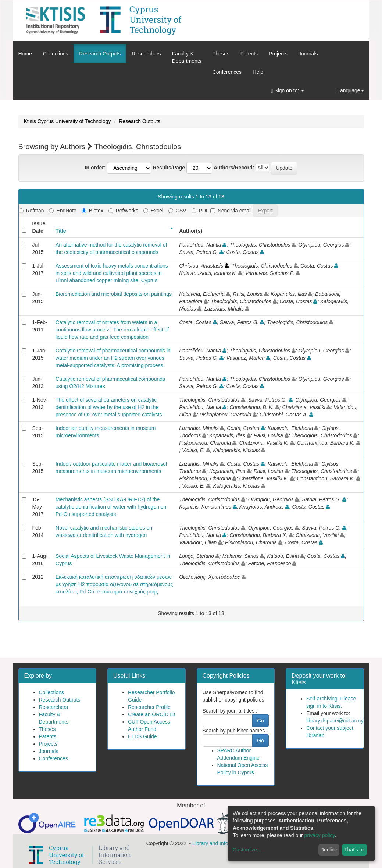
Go (260, 721)
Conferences (227, 72)
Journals (308, 54)
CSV (177, 211)
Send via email (231, 211)
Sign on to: (288, 91)
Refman (31, 211)
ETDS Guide (142, 736)
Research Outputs (100, 54)
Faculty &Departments (187, 57)
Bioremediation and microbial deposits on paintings (114, 294)
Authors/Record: (234, 168)
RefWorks (123, 211)
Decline (329, 850)
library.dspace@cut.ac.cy (335, 721)
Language (350, 90)
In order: (95, 168)
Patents (249, 54)
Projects (278, 54)
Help (258, 72)
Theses (221, 54)
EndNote (63, 211)
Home (25, 54)
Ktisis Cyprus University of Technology (67, 121)
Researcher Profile (149, 707)
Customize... (247, 850)
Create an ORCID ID (151, 714)
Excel (153, 211)
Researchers (146, 54)
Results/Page (169, 168)
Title (61, 231)
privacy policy (320, 835)
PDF (200, 211)
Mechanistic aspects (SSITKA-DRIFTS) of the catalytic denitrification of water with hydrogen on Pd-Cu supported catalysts (111, 507)
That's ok (354, 850)
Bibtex (92, 211)
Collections (56, 54)
